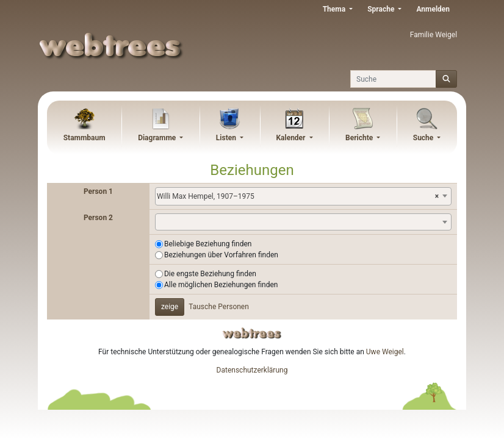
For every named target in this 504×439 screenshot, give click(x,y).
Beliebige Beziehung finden (208, 244)
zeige (170, 307)
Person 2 (98, 218)
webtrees (252, 333)
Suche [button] (424, 138)
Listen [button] (227, 138)
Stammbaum (85, 138)
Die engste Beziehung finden (210, 274)
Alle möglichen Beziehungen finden (221, 285)
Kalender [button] (291, 138)
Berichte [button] (360, 138)
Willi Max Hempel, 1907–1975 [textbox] (298, 196)
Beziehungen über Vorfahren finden (221, 255)
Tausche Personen (219, 307)
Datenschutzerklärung (252, 370)
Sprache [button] (382, 9)
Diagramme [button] (158, 138)
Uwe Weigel (385, 352)
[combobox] (303, 196)
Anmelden (433, 9)
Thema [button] (335, 9)
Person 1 (98, 191)
